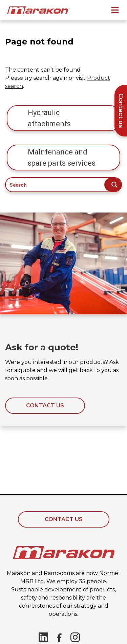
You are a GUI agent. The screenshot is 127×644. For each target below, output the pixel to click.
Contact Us (64, 519)
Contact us (45, 406)
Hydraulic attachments (49, 118)
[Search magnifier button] (113, 185)
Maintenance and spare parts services (62, 158)
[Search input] (55, 185)
